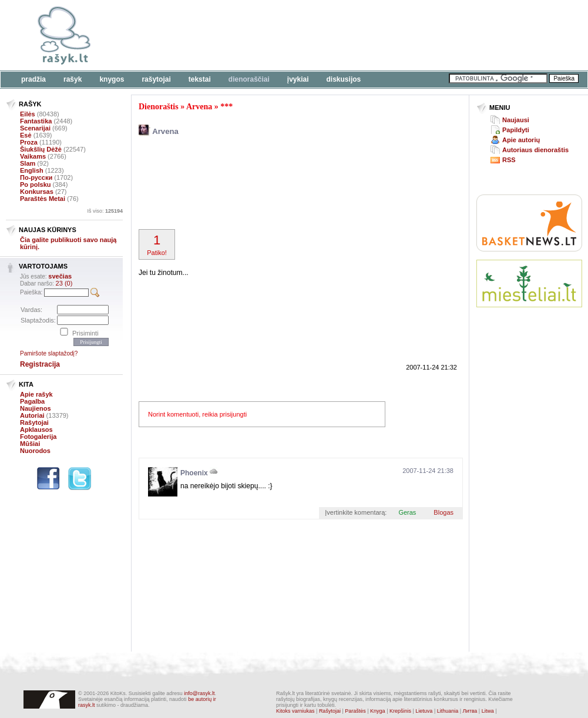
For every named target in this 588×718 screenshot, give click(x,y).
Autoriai (32, 415)
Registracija (40, 364)
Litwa (488, 711)
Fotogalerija (38, 437)
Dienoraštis (159, 107)
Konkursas (37, 192)
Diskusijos (344, 79)
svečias (60, 276)
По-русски (36, 177)
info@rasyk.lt (199, 693)
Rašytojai (156, 79)
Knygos (112, 79)
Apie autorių (521, 140)
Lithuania (448, 711)
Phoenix (194, 473)
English (32, 170)
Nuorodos (35, 451)
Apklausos (36, 430)
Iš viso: (105, 211)
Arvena (199, 107)
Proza (29, 142)
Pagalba (32, 401)
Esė (26, 135)
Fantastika (36, 121)
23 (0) (64, 283)
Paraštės (355, 711)
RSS (509, 160)
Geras (407, 512)
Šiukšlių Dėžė (41, 149)
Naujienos (36, 408)
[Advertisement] (181, 43)
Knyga (378, 711)
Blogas (443, 512)
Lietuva (424, 711)
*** (226, 107)
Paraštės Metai (43, 199)
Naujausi (516, 120)
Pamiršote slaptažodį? (49, 353)
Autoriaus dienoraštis (535, 150)
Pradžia (33, 79)
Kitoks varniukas (295, 711)
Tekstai (200, 79)
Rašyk (73, 79)
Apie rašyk (36, 394)
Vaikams (33, 156)
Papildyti (516, 130)
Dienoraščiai (249, 79)
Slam (28, 163)
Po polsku (36, 184)
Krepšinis (400, 711)
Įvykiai (298, 79)
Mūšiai (30, 444)
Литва (470, 711)
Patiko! (157, 244)
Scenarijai (35, 128)
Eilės (28, 114)
